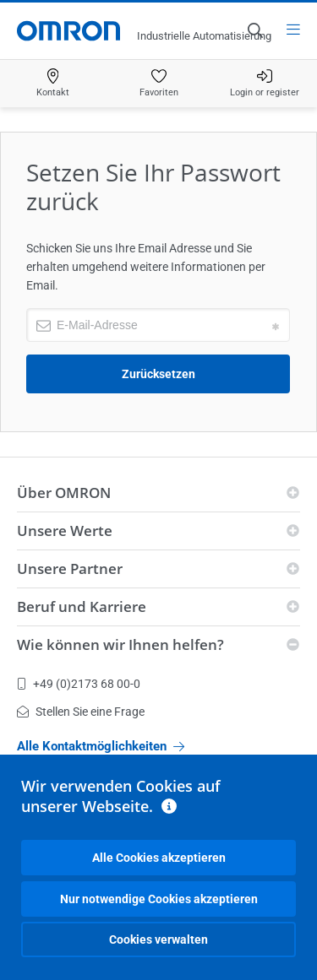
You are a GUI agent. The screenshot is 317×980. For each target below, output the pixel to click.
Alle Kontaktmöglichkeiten (101, 746)
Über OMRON (64, 493)
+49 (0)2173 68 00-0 (79, 684)
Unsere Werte (65, 531)
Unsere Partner (70, 569)
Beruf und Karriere (82, 606)
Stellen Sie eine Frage (81, 712)
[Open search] (254, 30)
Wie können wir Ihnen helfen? (120, 644)
